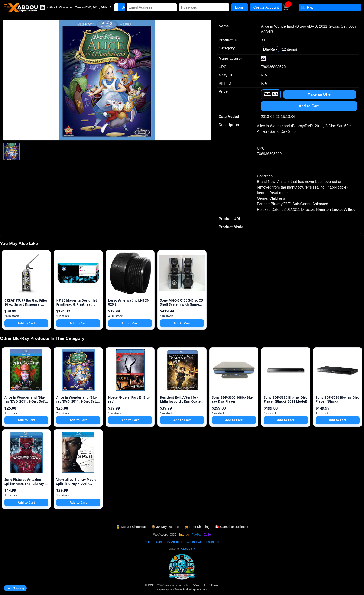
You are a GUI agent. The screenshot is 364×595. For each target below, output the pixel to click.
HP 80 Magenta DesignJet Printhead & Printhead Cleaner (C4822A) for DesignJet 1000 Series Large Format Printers (77, 302)
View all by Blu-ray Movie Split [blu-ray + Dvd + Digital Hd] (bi (76, 482)
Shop (148, 542)
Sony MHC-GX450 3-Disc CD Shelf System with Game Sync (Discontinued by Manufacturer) (182, 302)
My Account (174, 542)
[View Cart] (286, 9)
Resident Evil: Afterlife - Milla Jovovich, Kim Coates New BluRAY (181, 399)
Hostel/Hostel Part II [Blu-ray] (129, 399)
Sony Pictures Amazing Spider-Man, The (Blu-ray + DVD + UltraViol (26, 482)
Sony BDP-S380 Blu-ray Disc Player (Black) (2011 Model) (285, 399)
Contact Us (194, 542)
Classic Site (188, 549)
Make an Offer (320, 94)
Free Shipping (15, 588)
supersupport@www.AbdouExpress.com (182, 589)
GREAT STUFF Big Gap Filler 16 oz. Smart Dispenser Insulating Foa (26, 302)
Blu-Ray (270, 49)
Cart (159, 542)
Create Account (266, 7)
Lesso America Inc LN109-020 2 (129, 302)
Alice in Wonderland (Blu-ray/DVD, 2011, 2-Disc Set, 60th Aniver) (76, 399)
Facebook (213, 542)
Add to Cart (309, 106)
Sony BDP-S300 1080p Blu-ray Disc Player (232, 399)
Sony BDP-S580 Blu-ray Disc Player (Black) (337, 399)
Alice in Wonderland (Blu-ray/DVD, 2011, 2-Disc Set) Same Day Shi (25, 399)
